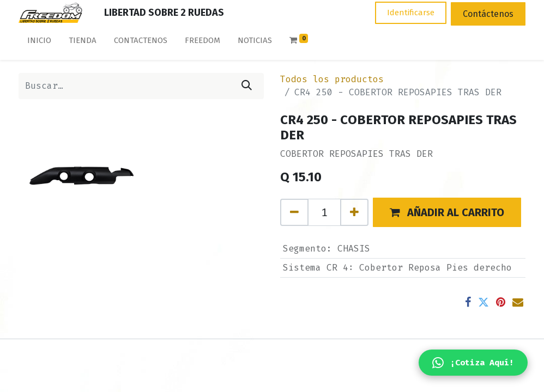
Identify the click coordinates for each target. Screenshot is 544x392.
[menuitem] (39, 43)
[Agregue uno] (354, 212)
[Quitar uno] (294, 212)
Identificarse (411, 13)
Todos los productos (332, 79)
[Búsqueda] (247, 86)
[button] (447, 212)
